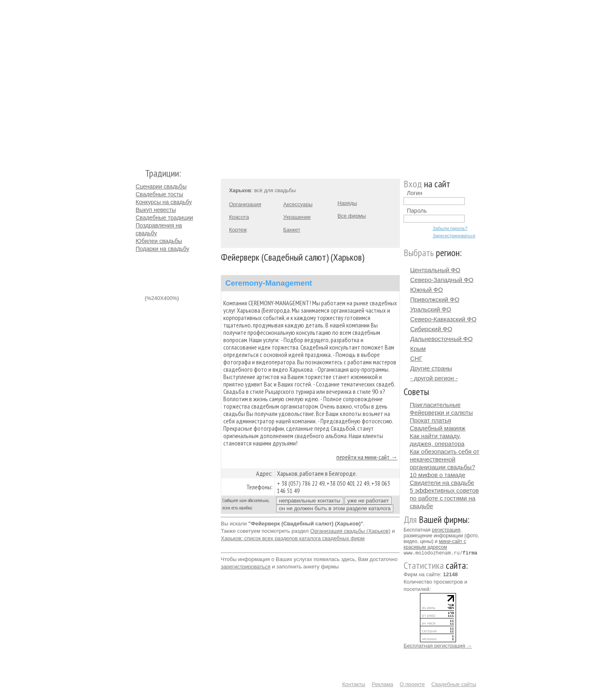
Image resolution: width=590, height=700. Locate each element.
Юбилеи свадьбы (159, 241)
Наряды (347, 203)
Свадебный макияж (438, 428)
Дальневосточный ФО (441, 339)
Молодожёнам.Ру (139, 80)
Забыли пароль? (450, 228)
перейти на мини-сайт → (367, 457)
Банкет (292, 230)
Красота (239, 217)
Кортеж (238, 230)
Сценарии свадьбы (161, 186)
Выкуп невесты (156, 210)
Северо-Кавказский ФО (443, 319)
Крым (418, 349)
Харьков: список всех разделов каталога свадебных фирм (293, 538)
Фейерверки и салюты (441, 412)
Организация (245, 204)
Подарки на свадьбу (162, 249)
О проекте (412, 684)
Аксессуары (298, 204)
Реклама (382, 684)
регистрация (446, 530)
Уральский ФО (431, 309)
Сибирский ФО (431, 329)
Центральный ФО (435, 270)
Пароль (417, 211)
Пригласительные (435, 405)
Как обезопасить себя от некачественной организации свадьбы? (445, 459)
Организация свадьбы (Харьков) (350, 531)
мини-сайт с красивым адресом (435, 544)
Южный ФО (427, 290)
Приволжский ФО (435, 299)
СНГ (416, 358)
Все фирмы (352, 216)
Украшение (297, 217)
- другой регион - (434, 378)
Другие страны (431, 368)
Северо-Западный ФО (442, 280)
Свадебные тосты (159, 194)
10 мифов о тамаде (438, 475)
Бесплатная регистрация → (438, 645)
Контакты (354, 684)
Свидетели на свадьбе (442, 483)
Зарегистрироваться (454, 236)
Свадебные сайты (454, 684)
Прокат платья (430, 420)
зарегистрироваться (246, 567)
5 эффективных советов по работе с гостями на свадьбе (444, 498)
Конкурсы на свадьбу (164, 202)
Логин (415, 193)
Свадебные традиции (164, 218)
